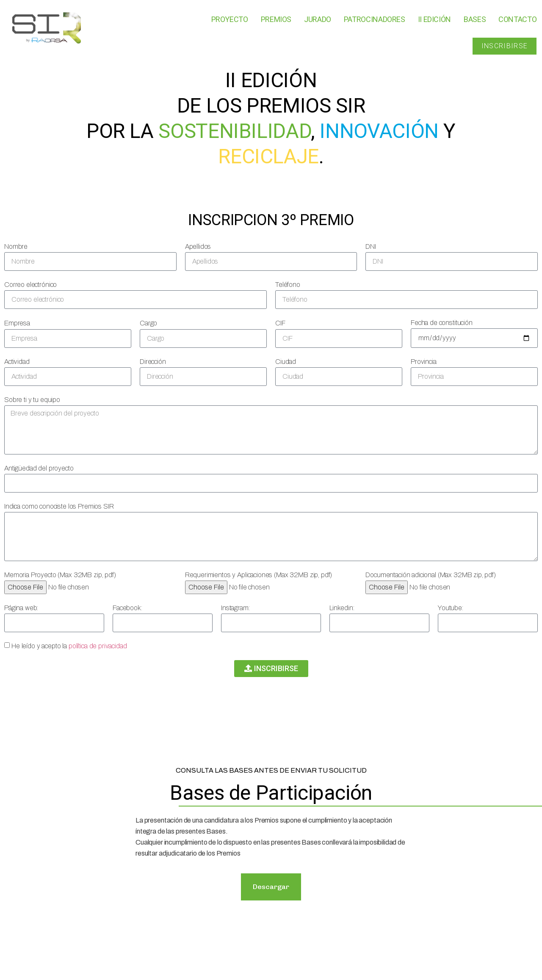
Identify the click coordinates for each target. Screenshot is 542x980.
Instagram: (235, 608)
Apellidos (198, 246)
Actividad (17, 362)
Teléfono (288, 285)
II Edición (434, 19)
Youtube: (451, 608)
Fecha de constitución (442, 323)
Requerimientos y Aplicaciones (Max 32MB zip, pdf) (259, 575)
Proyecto (230, 19)
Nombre (16, 246)
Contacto (517, 19)
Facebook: (127, 608)
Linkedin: (342, 608)
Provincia (424, 362)
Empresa (17, 323)
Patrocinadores (375, 19)
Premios (276, 19)
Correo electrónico (30, 285)
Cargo (148, 323)
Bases (475, 19)
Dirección (153, 362)
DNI (371, 246)
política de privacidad (98, 646)
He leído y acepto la (69, 646)
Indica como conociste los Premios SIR (59, 506)
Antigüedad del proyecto (39, 468)
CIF (280, 323)
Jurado (318, 19)
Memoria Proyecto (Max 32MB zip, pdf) (60, 575)
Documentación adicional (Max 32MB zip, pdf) (431, 575)
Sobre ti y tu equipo (32, 400)
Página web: (21, 608)
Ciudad (286, 362)
